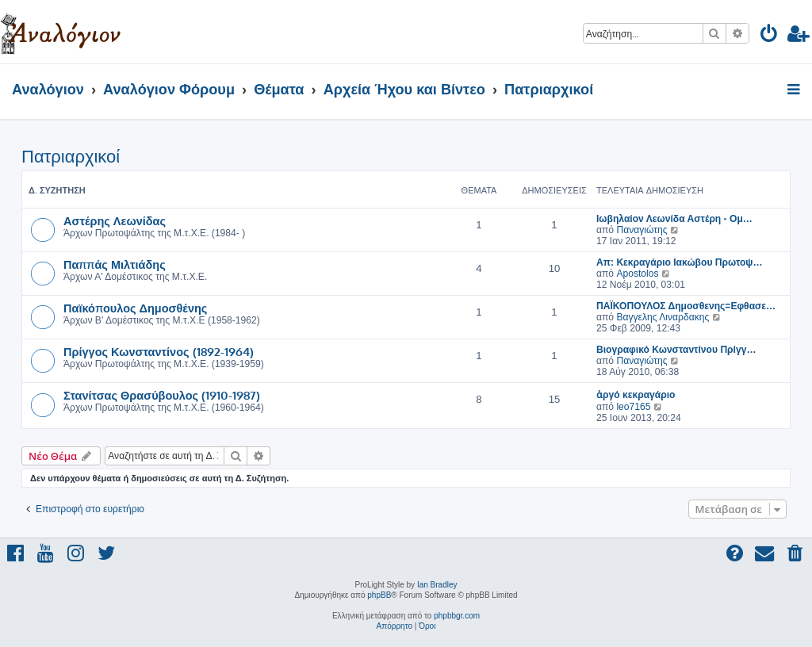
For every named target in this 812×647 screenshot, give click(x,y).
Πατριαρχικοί (71, 157)
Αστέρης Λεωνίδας (115, 220)
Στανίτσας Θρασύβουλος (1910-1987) (162, 395)
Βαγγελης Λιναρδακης (663, 317)
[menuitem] (770, 36)
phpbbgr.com (457, 616)
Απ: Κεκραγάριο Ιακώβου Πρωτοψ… (680, 262)
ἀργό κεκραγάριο (636, 395)
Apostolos (637, 274)
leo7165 (633, 407)
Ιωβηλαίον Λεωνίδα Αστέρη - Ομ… (674, 219)
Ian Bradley (437, 585)
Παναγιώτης (642, 230)
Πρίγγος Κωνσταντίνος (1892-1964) (159, 351)
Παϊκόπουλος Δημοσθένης (135, 308)
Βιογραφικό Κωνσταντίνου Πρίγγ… (676, 350)
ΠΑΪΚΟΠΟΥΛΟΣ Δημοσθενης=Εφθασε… (686, 306)
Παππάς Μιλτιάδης (115, 264)
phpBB (379, 595)
